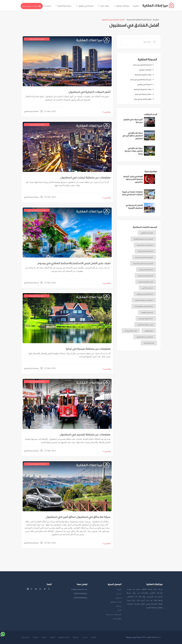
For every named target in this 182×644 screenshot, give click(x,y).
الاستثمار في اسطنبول (145, 276)
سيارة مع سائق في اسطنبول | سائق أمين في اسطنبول (78, 517)
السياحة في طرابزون (146, 84)
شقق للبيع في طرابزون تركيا (144, 306)
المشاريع (118, 598)
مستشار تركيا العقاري (31, 111)
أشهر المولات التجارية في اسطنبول (89, 92)
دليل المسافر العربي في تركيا (142, 80)
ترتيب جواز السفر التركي (145, 325)
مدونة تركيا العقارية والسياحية (139, 20)
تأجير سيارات (25, 637)
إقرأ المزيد (106, 112)
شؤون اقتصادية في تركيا (144, 99)
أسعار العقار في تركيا (146, 270)
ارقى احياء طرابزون (147, 233)
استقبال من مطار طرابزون (145, 337)
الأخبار (119, 610)
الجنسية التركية (149, 343)
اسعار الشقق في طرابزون (145, 294)
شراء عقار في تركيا (131, 331)
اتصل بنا (36, 637)
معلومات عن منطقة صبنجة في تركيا (88, 349)
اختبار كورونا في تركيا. (146, 319)
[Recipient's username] (136, 42)
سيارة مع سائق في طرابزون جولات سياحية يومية (134, 151)
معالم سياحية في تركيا (145, 94)
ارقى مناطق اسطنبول (146, 282)
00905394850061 (80, 594)
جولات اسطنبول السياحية (144, 89)
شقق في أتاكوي (147, 288)
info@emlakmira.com (79, 589)
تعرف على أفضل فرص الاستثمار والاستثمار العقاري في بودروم (74, 263)
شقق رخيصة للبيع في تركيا (144, 257)
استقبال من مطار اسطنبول (144, 300)
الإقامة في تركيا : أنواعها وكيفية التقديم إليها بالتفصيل (133, 179)
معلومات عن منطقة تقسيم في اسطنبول (85, 435)
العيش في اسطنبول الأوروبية (143, 239)
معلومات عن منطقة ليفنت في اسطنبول (85, 178)
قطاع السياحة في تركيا (145, 251)
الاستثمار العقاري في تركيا (144, 65)
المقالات (118, 606)
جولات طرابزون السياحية (145, 75)
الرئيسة (156, 20)
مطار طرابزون (149, 331)
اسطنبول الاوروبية (147, 312)
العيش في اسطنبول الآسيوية (143, 263)
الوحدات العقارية (116, 602)
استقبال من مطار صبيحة (145, 245)
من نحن (119, 594)
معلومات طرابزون (147, 70)
